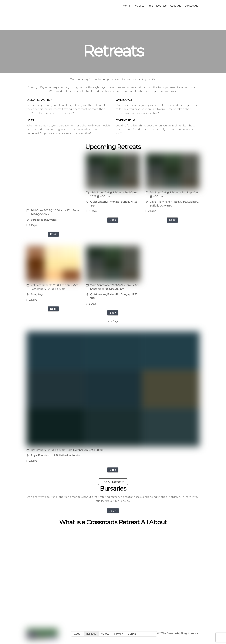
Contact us (191, 6)
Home (126, 6)
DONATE (132, 634)
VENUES (105, 634)
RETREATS (91, 634)
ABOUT (78, 634)
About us (176, 6)
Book (53, 234)
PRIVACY (118, 634)
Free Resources (157, 6)
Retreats (139, 6)
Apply (113, 511)
